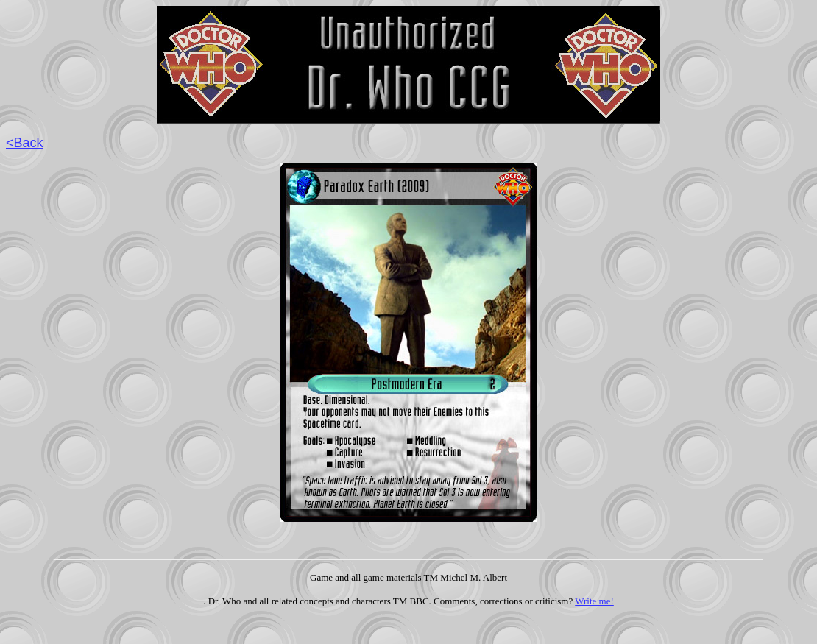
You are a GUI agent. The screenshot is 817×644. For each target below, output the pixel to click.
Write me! (594, 601)
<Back (25, 143)
